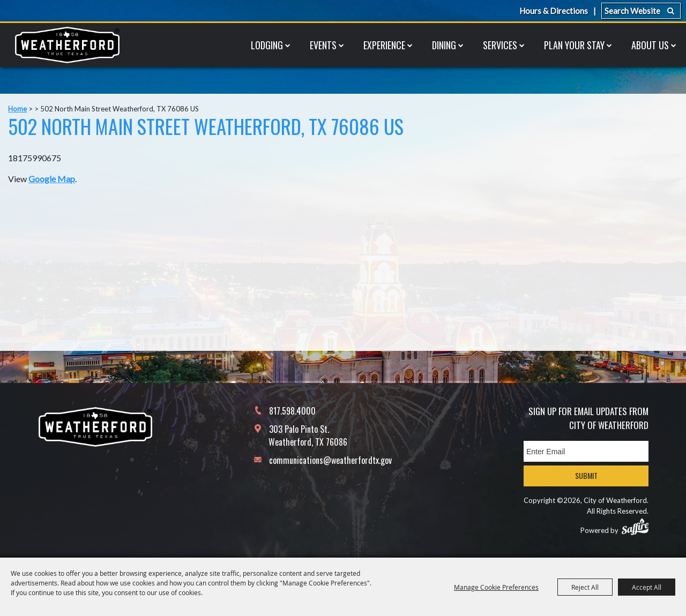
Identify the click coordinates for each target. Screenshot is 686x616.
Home (17, 109)
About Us (650, 45)
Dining (444, 45)
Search (671, 11)
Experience (384, 45)
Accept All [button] (647, 587)
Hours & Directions (554, 11)
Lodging (267, 45)
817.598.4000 (292, 411)
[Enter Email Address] (586, 451)
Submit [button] (586, 475)
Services (500, 45)
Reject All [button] (585, 587)
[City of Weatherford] (67, 45)
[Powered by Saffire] (635, 527)
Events (323, 45)
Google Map (52, 179)
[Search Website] (641, 11)
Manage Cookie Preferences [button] (496, 587)
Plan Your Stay (574, 45)
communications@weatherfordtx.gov (330, 460)
